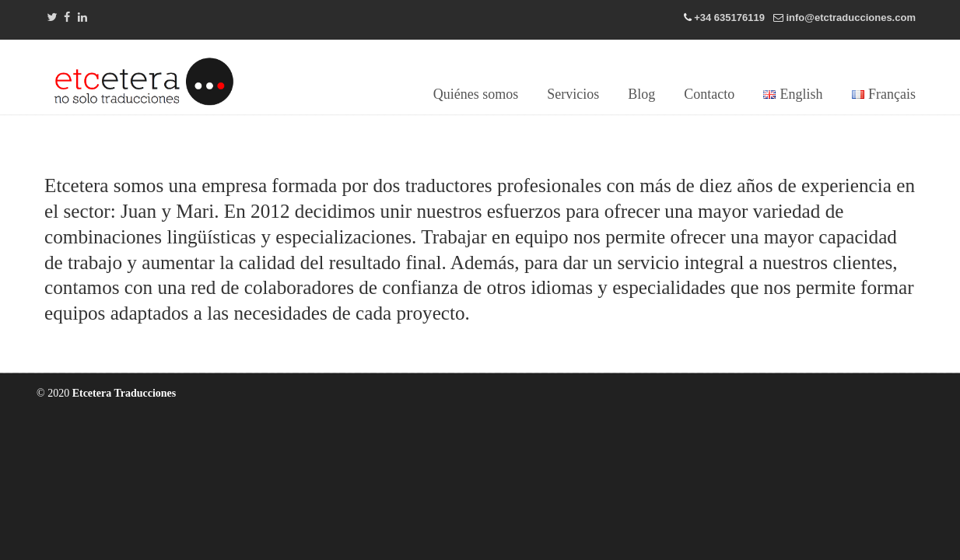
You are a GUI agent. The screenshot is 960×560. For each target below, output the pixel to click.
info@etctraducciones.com (851, 17)
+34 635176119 (729, 17)
